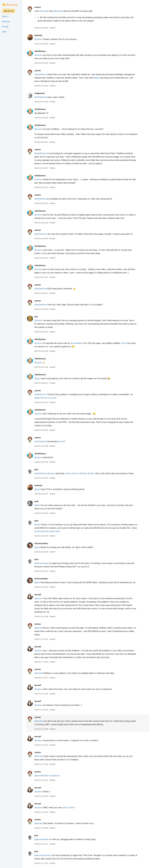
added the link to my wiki (49, 398)
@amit (41, 525)
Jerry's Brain (72, 808)
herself (41, 595)
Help (4, 32)
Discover (6, 22)
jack (40, 470)
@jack (100, 78)
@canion (42, 39)
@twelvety (62, 11)
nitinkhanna (43, 51)
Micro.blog (11, 5)
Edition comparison (55, 776)
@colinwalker (80, 343)
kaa (40, 317)
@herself (42, 628)
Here (127, 343)
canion (41, 7)
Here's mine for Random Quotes (83, 473)
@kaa (40, 378)
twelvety (42, 35)
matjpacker (43, 93)
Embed (56, 28)
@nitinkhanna (44, 74)
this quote (48, 11)
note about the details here (51, 531)
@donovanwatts (45, 563)
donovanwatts (45, 543)
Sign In (5, 16)
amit (40, 501)
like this (64, 441)
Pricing (5, 27)
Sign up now (9, 11)
